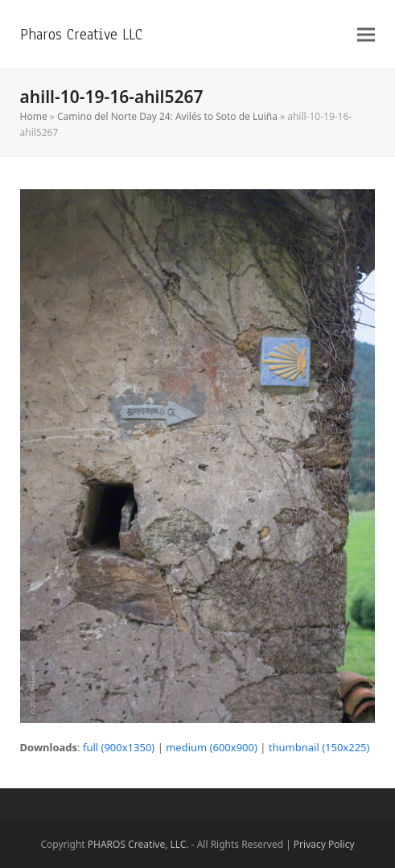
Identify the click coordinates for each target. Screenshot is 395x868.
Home (34, 116)
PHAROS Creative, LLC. (138, 844)
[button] (366, 34)
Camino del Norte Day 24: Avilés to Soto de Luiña (167, 116)
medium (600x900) (212, 747)
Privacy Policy (324, 844)
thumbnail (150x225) (319, 747)
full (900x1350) (119, 747)
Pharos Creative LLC (81, 34)
